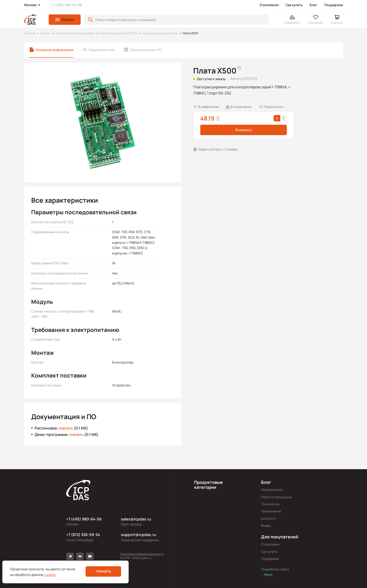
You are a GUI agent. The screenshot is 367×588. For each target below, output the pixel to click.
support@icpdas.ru (138, 535)
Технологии (270, 504)
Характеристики (102, 50)
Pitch (268, 575)
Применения (271, 511)
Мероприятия (272, 490)
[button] (65, 20)
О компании (269, 5)
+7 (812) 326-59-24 (83, 535)
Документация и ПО (146, 50)
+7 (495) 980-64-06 (67, 5)
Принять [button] (103, 571)
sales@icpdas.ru (136, 519)
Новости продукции (277, 497)
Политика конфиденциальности (142, 554)
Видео (266, 526)
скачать (66, 428)
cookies (50, 575)
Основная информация (55, 50)
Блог (313, 5)
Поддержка (334, 5)
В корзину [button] (244, 130)
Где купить (294, 5)
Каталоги (268, 518)
